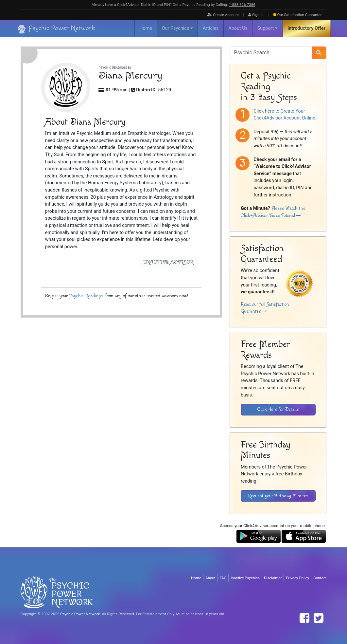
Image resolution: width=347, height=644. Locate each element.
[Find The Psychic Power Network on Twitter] (319, 618)
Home (146, 28)
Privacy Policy (297, 578)
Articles (211, 28)
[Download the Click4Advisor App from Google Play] (259, 536)
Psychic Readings (86, 296)
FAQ (223, 578)
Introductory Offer (306, 28)
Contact (320, 578)
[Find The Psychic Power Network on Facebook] (304, 618)
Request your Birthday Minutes (278, 496)
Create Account (223, 15)
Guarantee (298, 15)
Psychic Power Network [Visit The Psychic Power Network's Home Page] (80, 614)
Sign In (256, 15)
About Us (238, 28)
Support (266, 28)
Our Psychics (175, 28)
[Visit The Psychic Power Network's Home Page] (57, 592)
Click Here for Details (278, 409)
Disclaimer (273, 578)
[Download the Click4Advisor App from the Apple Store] (304, 536)
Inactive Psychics (245, 578)
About (210, 578)
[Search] (319, 53)
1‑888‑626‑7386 (242, 5)
